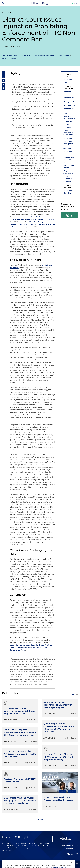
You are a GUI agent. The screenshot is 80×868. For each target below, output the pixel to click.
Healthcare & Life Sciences (68, 192)
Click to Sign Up (70, 215)
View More (39, 820)
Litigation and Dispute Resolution (69, 111)
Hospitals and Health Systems (69, 158)
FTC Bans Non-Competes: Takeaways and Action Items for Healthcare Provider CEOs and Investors (32, 224)
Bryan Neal (26, 55)
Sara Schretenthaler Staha (44, 55)
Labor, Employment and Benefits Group (27, 645)
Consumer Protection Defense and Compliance (68, 131)
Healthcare (68, 138)
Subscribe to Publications (65, 839)
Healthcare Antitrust (68, 153)
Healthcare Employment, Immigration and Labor (69, 145)
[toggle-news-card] (73, 694)
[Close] (71, 865)
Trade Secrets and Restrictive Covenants (69, 119)
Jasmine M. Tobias (9, 59)
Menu (76, 3)
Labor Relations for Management (69, 100)
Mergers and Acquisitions (68, 172)
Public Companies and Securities (69, 179)
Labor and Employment (68, 93)
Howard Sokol (63, 55)
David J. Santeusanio (10, 55)
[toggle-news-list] (77, 694)
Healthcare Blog (68, 81)
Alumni (70, 854)
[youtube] (77, 864)
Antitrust (67, 124)
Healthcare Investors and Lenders (69, 165)
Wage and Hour (69, 105)
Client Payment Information (67, 847)
